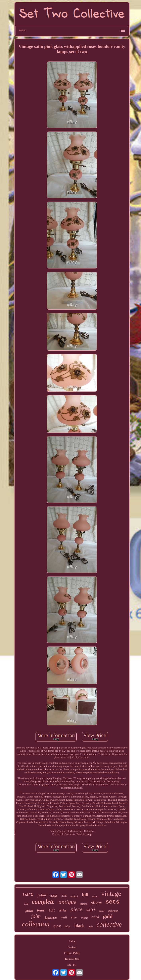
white (95, 896)
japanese (51, 918)
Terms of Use (72, 959)
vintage (111, 894)
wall (64, 917)
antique (68, 902)
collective (109, 924)
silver (96, 903)
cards (102, 911)
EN (69, 965)
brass (41, 910)
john (36, 916)
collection (36, 924)
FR (75, 965)
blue (68, 926)
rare (28, 894)
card (95, 917)
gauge (54, 896)
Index (72, 941)
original (74, 896)
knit (26, 904)
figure (84, 904)
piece (76, 909)
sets (113, 902)
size (74, 917)
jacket (29, 911)
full (85, 895)
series (63, 910)
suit (51, 910)
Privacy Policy (72, 953)
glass (57, 926)
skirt (91, 910)
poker (42, 895)
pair (91, 927)
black (80, 925)
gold (108, 916)
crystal (84, 918)
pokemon (113, 911)
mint (64, 896)
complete (43, 902)
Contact (72, 947)
